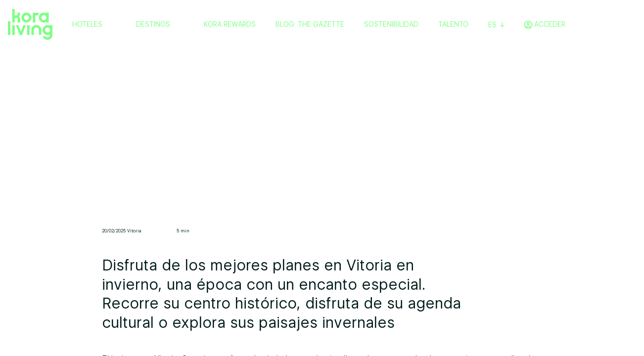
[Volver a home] (30, 25)
